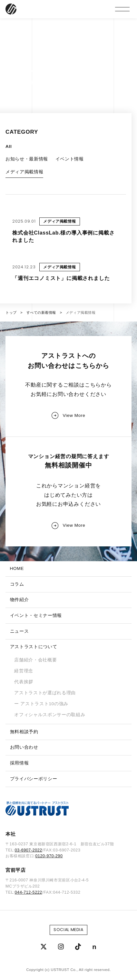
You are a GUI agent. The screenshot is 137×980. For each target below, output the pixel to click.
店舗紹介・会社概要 (35, 660)
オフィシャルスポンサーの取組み (50, 715)
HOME (17, 568)
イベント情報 (70, 159)
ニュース (20, 631)
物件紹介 (20, 600)
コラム (17, 584)
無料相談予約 (24, 732)
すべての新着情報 (41, 312)
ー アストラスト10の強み (41, 704)
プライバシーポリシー (34, 779)
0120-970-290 (49, 856)
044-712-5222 (29, 892)
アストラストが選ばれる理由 (45, 693)
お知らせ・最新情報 (27, 159)
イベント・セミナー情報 (36, 615)
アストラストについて (34, 647)
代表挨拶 (24, 682)
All (9, 146)
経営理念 (24, 671)
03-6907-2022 (29, 850)
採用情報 (20, 763)
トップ (11, 312)
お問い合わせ (24, 747)
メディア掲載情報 (24, 172)
